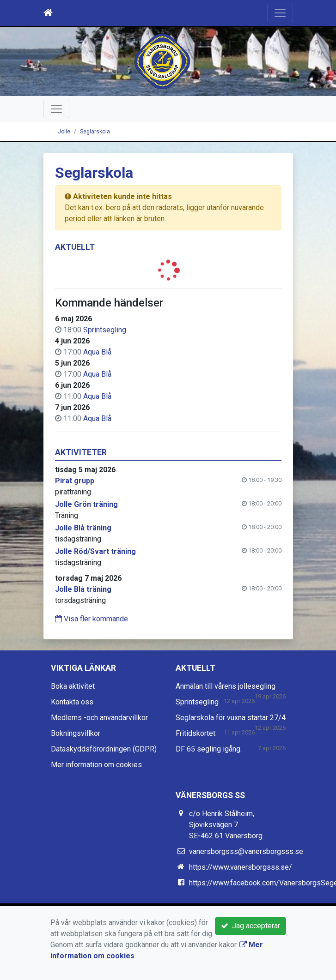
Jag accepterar (250, 926)
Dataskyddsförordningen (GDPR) (104, 749)
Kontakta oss (72, 702)
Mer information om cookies (96, 765)
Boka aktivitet (73, 686)
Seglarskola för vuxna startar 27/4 (231, 718)
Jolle (64, 132)
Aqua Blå (97, 352)
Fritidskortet (195, 733)
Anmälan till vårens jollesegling (226, 686)
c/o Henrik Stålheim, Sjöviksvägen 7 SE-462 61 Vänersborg (226, 825)
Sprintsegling (105, 330)
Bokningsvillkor (76, 733)
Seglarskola (95, 132)
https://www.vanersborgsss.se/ (241, 867)
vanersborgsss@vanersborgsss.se (246, 851)
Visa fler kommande (92, 619)
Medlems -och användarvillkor (99, 718)
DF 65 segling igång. (209, 749)
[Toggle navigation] (280, 13)
